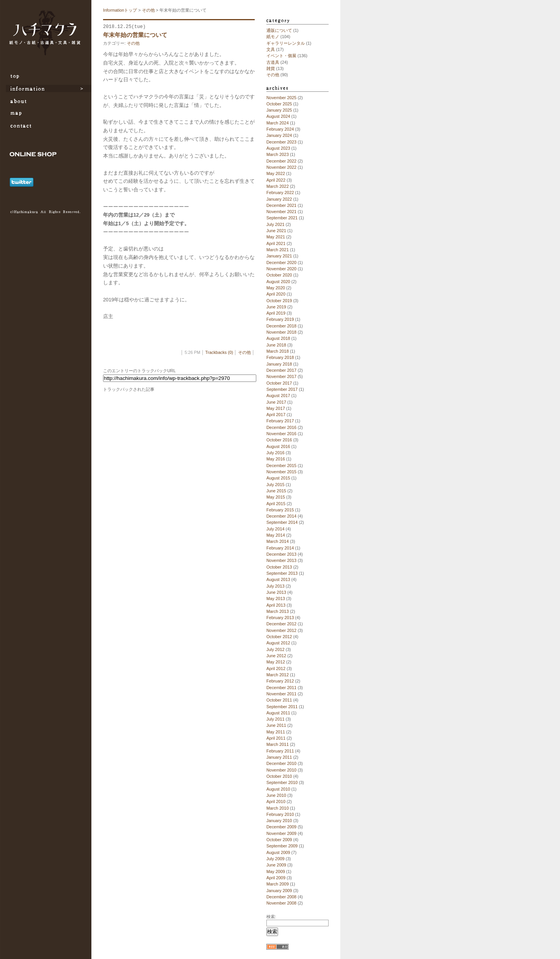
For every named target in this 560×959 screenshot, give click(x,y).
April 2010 (276, 801)
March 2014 (277, 541)
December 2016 (281, 427)
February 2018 (280, 357)
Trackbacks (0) (219, 352)
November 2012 (281, 630)
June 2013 (276, 592)
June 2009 (276, 865)
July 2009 (276, 859)
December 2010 (281, 763)
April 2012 (276, 668)
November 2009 (281, 833)
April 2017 (276, 415)
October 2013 (279, 567)
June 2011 (276, 725)
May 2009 (276, 871)
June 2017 (276, 402)
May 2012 (276, 662)
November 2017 (281, 376)
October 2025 (279, 104)
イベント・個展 (281, 56)
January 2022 (279, 199)
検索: (271, 917)
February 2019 (280, 319)
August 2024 (278, 116)
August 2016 (278, 446)
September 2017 (282, 389)
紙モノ (273, 37)
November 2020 (281, 269)
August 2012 (278, 643)
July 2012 (276, 649)
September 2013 (282, 573)
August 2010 (278, 789)
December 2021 (281, 205)
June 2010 (276, 795)
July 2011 (276, 719)
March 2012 (277, 675)
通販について (279, 30)
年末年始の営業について (135, 35)
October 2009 (279, 840)
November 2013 (281, 560)
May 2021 (276, 237)
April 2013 (276, 605)
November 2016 (281, 434)
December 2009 (281, 827)
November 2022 (281, 167)
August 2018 (278, 338)
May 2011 (276, 732)
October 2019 (279, 301)
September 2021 (282, 218)
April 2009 (276, 878)
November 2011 (281, 694)
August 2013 (278, 579)
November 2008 (281, 903)
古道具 (273, 62)
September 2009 (282, 846)
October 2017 (279, 383)
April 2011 (276, 738)
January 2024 (279, 135)
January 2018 (279, 364)
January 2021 (279, 256)
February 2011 (280, 751)
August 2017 (278, 395)
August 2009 (278, 852)
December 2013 (281, 554)
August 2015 (278, 478)
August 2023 (278, 148)
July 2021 (276, 224)
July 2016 (276, 453)
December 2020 (281, 262)
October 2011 (279, 700)
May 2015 (276, 497)
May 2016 (276, 459)
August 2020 (278, 282)
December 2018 (281, 326)
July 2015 (276, 485)
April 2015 (276, 504)
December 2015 (281, 465)
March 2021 (277, 250)
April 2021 (276, 243)
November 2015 (281, 472)
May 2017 (276, 408)
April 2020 (276, 294)
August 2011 (278, 713)
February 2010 (280, 814)
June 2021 (276, 231)
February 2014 (280, 548)
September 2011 (282, 707)
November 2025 (281, 98)
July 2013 (276, 586)
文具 (271, 49)
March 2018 (277, 351)
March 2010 (277, 808)
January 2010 (279, 821)
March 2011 (277, 744)
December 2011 (281, 688)
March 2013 (277, 611)
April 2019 (276, 313)
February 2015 (280, 510)
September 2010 (282, 782)
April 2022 (276, 180)
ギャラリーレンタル (286, 43)
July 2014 (276, 529)
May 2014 (276, 535)
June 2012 (276, 656)
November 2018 (281, 332)
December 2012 (281, 624)
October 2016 (279, 440)
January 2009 (279, 891)
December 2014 (281, 516)
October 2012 (279, 637)
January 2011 (279, 757)
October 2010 (279, 776)
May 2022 (276, 173)
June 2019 (276, 307)
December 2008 (281, 897)
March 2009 (277, 884)
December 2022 (281, 161)
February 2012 (280, 681)
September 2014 (282, 522)
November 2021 (281, 212)
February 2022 (280, 192)
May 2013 (276, 598)
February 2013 (280, 618)
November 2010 (281, 770)
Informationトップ (120, 10)
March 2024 (277, 123)
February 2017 (280, 421)
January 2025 (279, 110)
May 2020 (276, 288)
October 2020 (279, 275)
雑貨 (271, 68)
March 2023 (277, 154)
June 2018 (276, 345)
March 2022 (277, 186)
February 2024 (280, 129)
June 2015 (276, 491)
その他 (148, 10)
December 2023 (281, 142)
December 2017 (281, 370)
